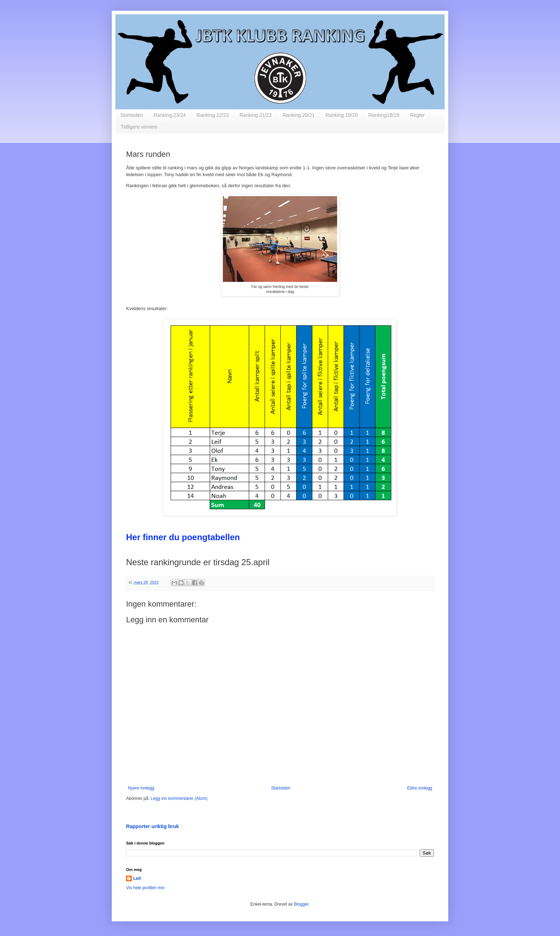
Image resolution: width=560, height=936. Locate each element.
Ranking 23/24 (170, 115)
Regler (417, 115)
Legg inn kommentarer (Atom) (179, 798)
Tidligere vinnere (139, 127)
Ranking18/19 (384, 115)
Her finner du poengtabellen (183, 537)
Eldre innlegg (420, 788)
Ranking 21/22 (256, 115)
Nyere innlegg (141, 788)
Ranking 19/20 (341, 115)
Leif (137, 878)
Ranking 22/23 (212, 115)
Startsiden (132, 115)
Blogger (301, 904)
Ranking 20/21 (299, 115)
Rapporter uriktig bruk (152, 826)
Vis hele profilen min (145, 888)
